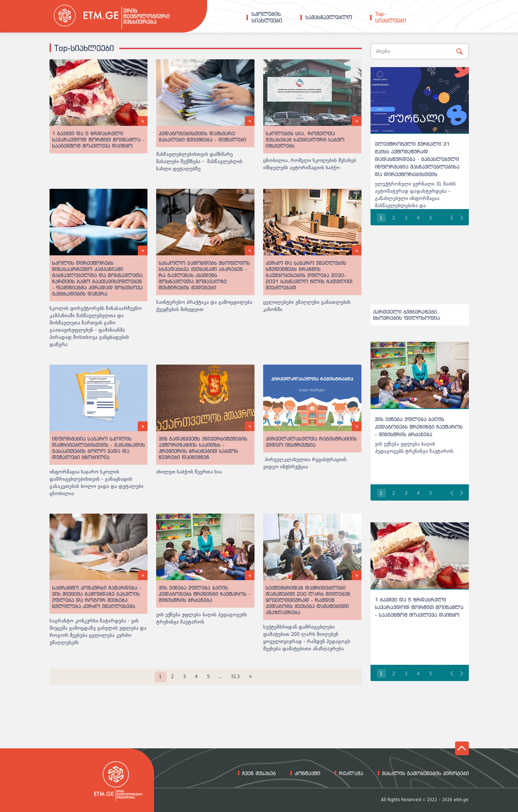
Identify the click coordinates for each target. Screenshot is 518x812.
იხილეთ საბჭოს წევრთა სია (189, 472)
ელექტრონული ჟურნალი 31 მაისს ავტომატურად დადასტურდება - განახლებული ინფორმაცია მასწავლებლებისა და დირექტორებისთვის (417, 159)
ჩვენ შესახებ (259, 773)
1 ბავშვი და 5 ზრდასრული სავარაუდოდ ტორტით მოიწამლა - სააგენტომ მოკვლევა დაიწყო (419, 607)
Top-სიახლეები (391, 17)
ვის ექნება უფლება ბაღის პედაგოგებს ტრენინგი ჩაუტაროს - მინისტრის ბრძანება (419, 427)
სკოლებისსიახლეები (267, 17)
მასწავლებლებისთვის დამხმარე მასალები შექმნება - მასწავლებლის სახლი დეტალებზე (199, 161)
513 (235, 677)
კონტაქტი (307, 773)
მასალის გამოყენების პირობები (425, 773)
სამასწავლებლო (329, 17)
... (220, 677)
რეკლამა (351, 773)
